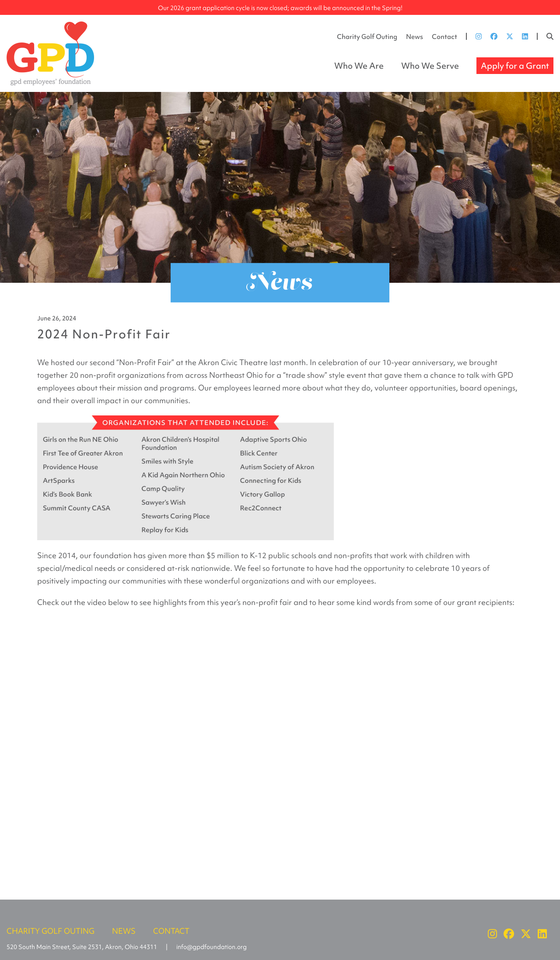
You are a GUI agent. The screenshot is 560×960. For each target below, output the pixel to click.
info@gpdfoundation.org (212, 947)
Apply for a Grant (515, 66)
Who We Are (359, 66)
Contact (444, 37)
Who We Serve (430, 66)
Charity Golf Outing (367, 37)
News (415, 37)
